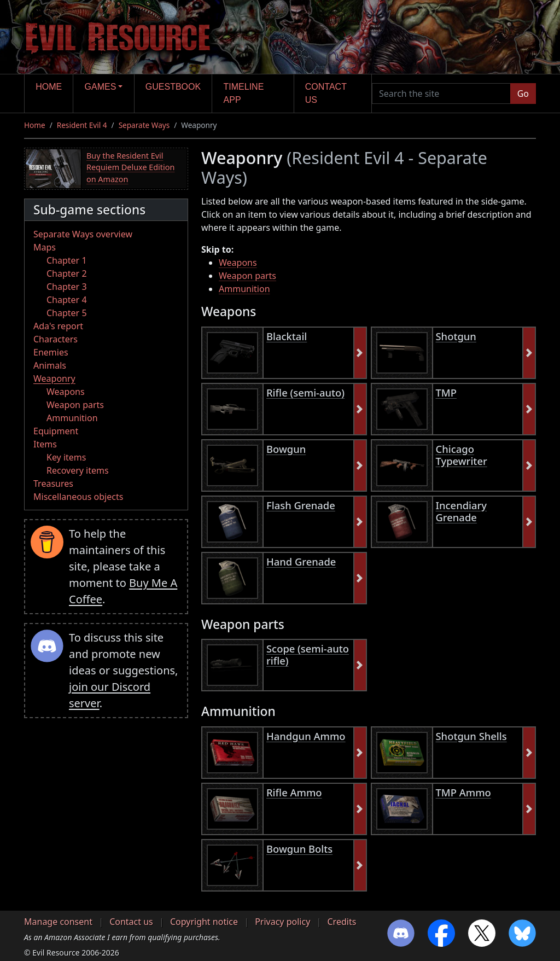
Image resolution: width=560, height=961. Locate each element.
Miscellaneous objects (78, 497)
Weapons (66, 392)
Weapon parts (75, 405)
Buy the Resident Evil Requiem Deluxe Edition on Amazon (130, 167)
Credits (342, 922)
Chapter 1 (67, 260)
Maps (45, 247)
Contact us (326, 93)
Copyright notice (204, 922)
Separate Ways (144, 125)
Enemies (51, 352)
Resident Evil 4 (82, 125)
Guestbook (173, 87)
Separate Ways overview (83, 234)
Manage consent (58, 922)
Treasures (53, 484)
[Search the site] (441, 94)
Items (45, 444)
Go (523, 94)
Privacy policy (282, 922)
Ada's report (58, 326)
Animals (50, 365)
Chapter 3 (67, 287)
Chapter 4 (67, 300)
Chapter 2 (67, 273)
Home (49, 87)
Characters (56, 339)
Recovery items (78, 470)
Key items (66, 457)
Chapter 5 (67, 313)
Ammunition (72, 418)
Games (101, 87)
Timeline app (244, 93)
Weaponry (54, 378)
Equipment (56, 431)
